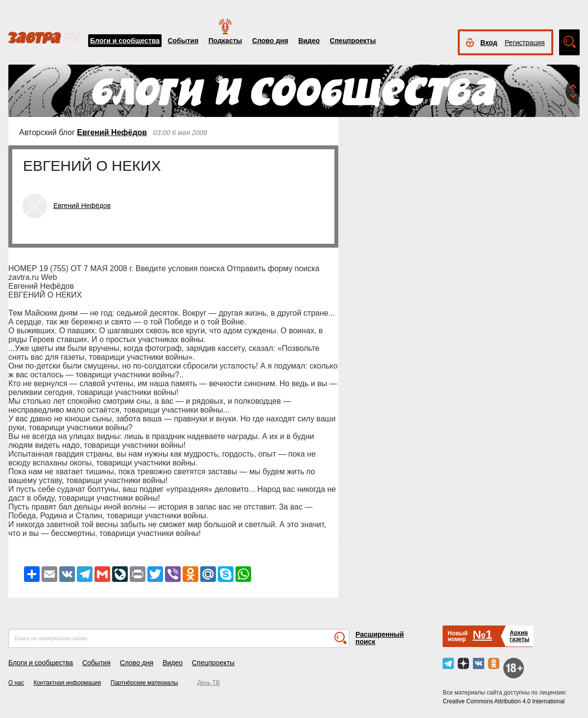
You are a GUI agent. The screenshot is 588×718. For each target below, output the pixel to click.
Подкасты (225, 41)
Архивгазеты (519, 636)
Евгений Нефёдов (112, 132)
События (183, 41)
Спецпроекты (353, 41)
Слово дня (270, 41)
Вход (489, 43)
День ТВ (209, 683)
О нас (16, 683)
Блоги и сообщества (125, 41)
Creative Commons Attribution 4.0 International (504, 701)
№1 (482, 635)
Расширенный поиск (380, 638)
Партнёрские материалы (144, 683)
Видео (309, 41)
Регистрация (525, 43)
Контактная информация (67, 683)
